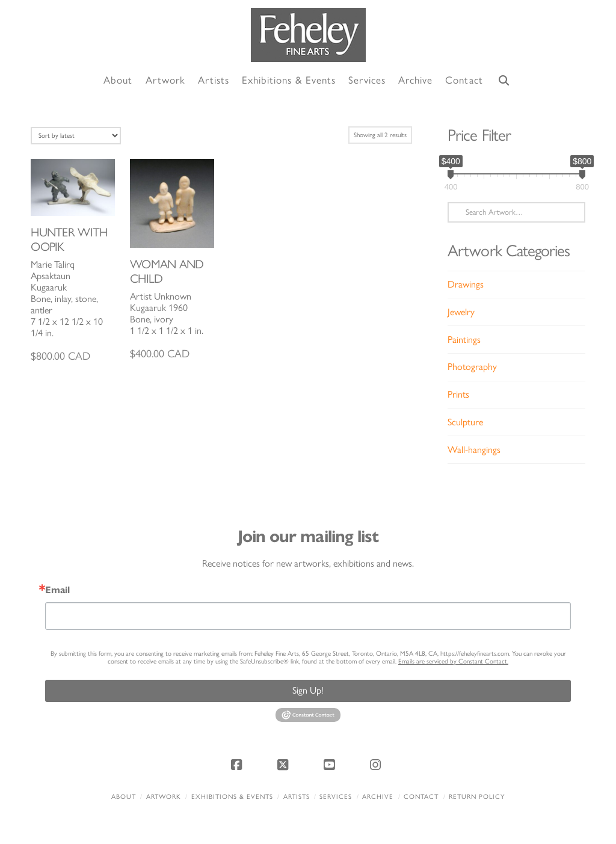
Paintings (464, 340)
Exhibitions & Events (232, 797)
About (124, 797)
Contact (421, 797)
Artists (297, 797)
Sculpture (465, 422)
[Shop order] (76, 136)
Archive (378, 797)
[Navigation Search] (504, 81)
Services (336, 797)
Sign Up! (308, 690)
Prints (458, 394)
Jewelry (461, 312)
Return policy (477, 797)
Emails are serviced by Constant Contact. (453, 661)
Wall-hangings (474, 450)
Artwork (164, 797)
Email (57, 590)
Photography (472, 367)
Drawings (466, 284)
